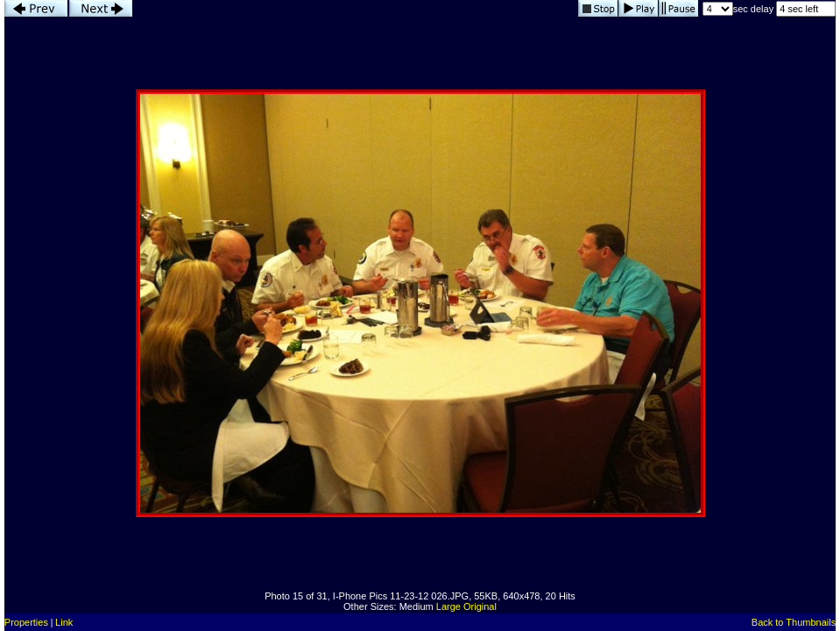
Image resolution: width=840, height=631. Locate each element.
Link (64, 622)
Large (448, 606)
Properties (26, 622)
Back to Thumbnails (794, 622)
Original (480, 606)
